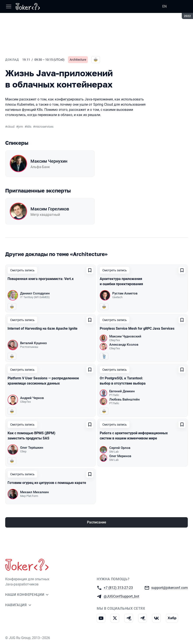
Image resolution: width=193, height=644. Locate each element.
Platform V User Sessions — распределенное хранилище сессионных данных (43, 381)
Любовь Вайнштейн (125, 399)
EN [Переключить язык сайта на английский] (164, 6)
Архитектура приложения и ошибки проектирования (121, 281)
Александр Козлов (124, 345)
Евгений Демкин (122, 391)
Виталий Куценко (34, 343)
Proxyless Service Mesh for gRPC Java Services (137, 328)
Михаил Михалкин (35, 492)
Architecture (78, 60)
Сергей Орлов (120, 448)
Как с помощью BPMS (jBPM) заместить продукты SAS (31, 436)
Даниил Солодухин (35, 293)
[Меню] (9, 6)
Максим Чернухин (49, 161)
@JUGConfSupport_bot (121, 596)
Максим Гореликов (50, 209)
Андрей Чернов (32, 398)
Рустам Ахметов (125, 293)
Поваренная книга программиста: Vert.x (41, 279)
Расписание (97, 522)
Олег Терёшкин (32, 448)
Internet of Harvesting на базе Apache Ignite (43, 328)
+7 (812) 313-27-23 (118, 588)
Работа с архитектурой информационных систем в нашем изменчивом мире (134, 436)
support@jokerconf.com (170, 588)
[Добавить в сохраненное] (90, 270)
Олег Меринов (120, 456)
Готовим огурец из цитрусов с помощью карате (47, 483)
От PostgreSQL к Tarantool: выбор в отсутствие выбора (123, 381)
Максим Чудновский (125, 336)
